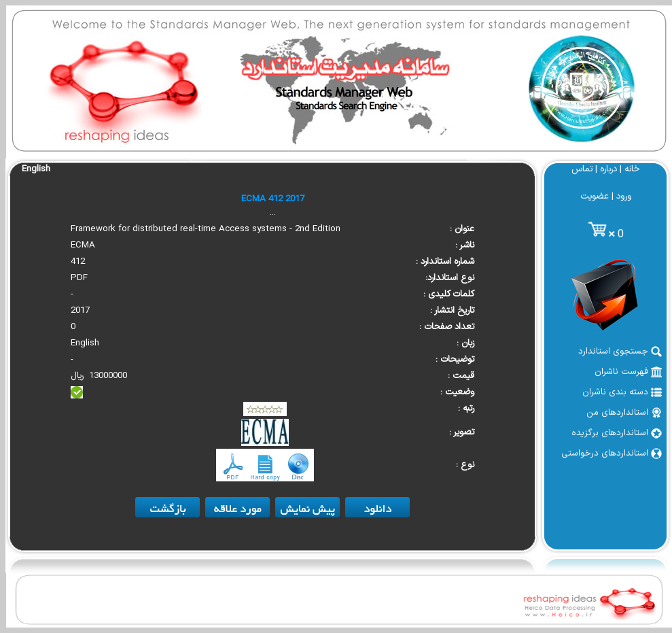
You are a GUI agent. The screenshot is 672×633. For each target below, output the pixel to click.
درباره (608, 169)
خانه (632, 169)
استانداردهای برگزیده (617, 433)
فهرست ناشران (628, 372)
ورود (624, 196)
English (36, 169)
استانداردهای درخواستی (612, 454)
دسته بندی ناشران (622, 392)
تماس (582, 169)
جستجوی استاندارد (620, 352)
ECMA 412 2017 (273, 199)
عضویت (595, 196)
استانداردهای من (624, 413)
